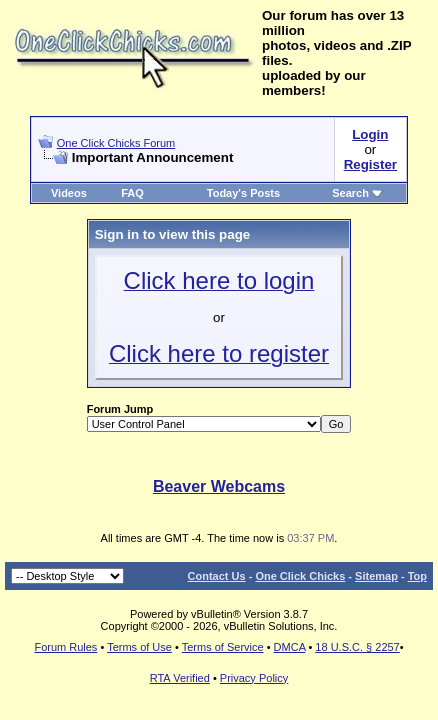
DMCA (290, 647)
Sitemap (376, 576)
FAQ (132, 193)
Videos (69, 193)
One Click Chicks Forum (116, 143)
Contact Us (217, 576)
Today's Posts (243, 193)
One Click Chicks (300, 576)
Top (417, 576)
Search (357, 193)
